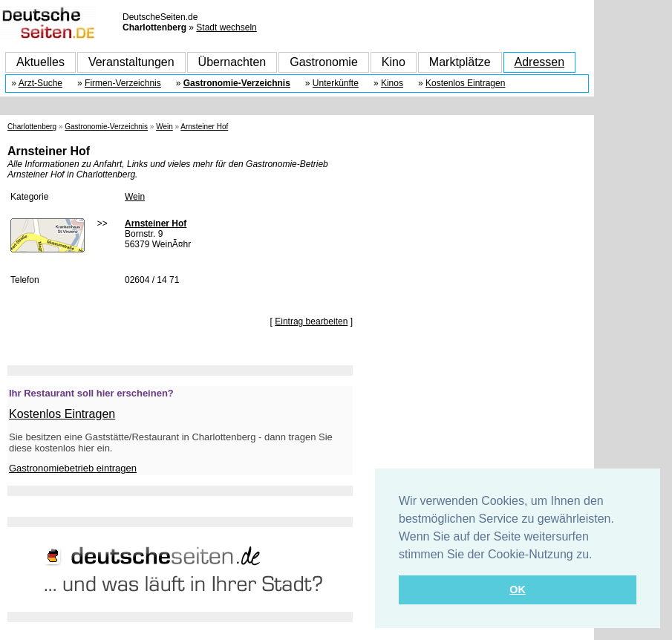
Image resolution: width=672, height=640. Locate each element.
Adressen (540, 62)
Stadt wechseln (226, 27)
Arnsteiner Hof (204, 127)
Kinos (392, 83)
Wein (164, 127)
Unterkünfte (336, 83)
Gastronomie (324, 62)
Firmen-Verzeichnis (123, 83)
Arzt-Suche (40, 83)
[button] (598, 555)
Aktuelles (40, 62)
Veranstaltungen (131, 62)
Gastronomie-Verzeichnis (237, 83)
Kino (394, 62)
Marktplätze (460, 62)
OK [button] (518, 590)
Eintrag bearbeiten (311, 321)
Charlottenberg (32, 127)
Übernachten (232, 62)
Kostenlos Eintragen (465, 83)
